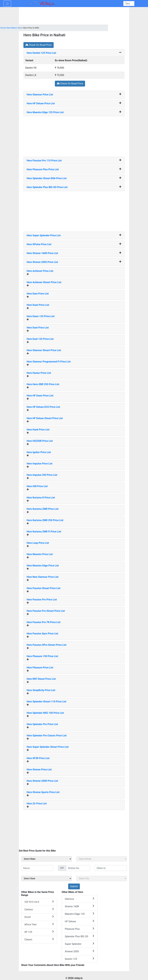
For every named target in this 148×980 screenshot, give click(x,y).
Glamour (80, 899)
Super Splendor (80, 944)
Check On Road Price (39, 45)
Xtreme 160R (80, 906)
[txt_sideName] (37, 868)
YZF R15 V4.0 (39, 902)
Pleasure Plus (80, 929)
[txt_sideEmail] (111, 868)
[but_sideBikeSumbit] (74, 886)
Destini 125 (80, 959)
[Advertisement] (74, 135)
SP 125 (39, 932)
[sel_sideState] (46, 878)
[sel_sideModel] (102, 859)
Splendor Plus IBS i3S (80, 936)
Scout (39, 917)
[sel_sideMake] (46, 859)
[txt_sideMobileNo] (78, 868)
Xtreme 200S (80, 951)
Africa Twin (39, 924)
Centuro (39, 909)
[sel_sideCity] (102, 878)
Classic (39, 939)
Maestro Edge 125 (80, 914)
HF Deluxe (80, 921)
